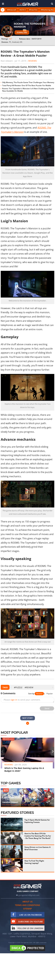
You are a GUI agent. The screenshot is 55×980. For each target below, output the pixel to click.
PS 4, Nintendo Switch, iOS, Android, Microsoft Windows (22, 805)
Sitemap (27, 909)
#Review (29, 687)
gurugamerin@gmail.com (29, 895)
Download (22, 32)
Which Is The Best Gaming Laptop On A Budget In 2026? (24, 769)
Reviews (33, 61)
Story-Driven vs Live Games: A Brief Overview (37, 848)
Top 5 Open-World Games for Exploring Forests (37, 821)
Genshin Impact (10, 802)
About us (27, 902)
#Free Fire (33, 10)
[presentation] (11, 687)
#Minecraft (12, 10)
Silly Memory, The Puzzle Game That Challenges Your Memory (28, 82)
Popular (50, 694)
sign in (14, 700)
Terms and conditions (27, 905)
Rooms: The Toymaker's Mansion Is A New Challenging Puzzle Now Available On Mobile (28, 90)
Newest (39, 694)
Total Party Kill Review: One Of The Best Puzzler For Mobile (27, 85)
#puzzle (18, 687)
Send (47, 708)
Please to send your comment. (22, 700)
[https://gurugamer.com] (28, 886)
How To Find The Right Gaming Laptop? (34, 862)
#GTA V (23, 10)
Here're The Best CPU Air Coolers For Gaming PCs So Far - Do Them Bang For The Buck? (38, 836)
